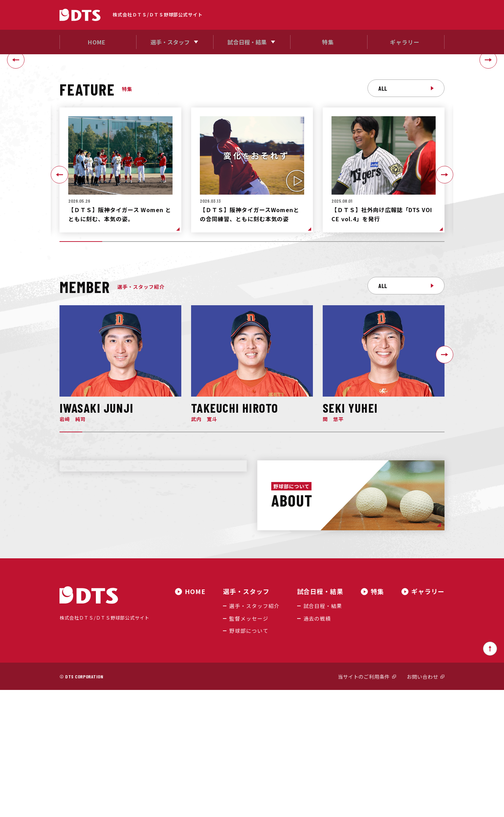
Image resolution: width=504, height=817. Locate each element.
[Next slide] (488, 124)
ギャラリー (428, 719)
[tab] (249, 180)
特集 (377, 719)
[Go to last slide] (16, 124)
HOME (198, 719)
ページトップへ (490, 776)
